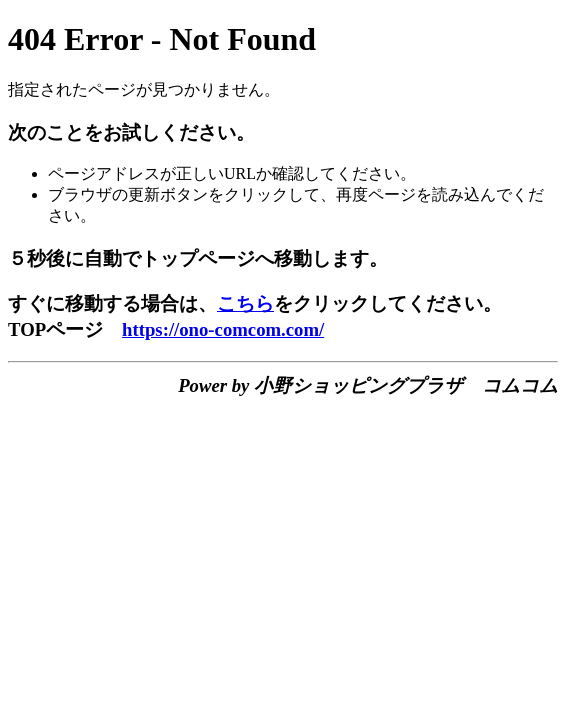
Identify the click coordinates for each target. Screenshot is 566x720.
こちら (245, 303)
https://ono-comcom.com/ (223, 329)
